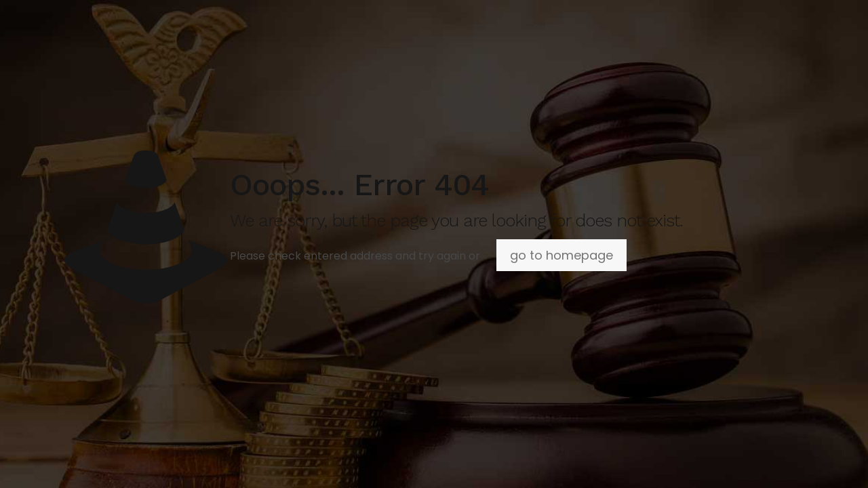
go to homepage (561, 255)
